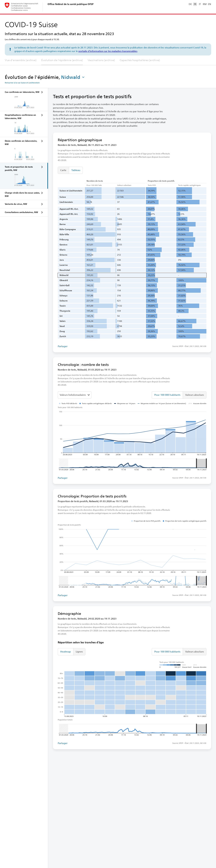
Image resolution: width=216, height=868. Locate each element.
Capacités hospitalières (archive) (140, 60)
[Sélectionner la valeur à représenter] (75, 395)
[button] (73, 77)
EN (209, 4)
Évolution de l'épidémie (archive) (62, 60)
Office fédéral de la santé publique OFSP (70, 4)
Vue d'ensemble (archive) (21, 60)
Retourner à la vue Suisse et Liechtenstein (22, 83)
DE (190, 4)
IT (200, 4)
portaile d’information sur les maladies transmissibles (108, 51)
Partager (63, 346)
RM (205, 4)
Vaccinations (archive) (101, 60)
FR (195, 4)
